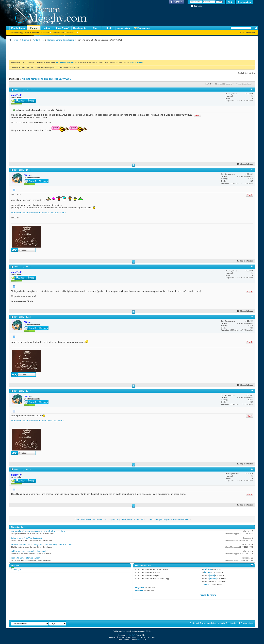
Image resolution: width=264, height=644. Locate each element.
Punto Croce (38, 40)
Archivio (221, 623)
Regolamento (80, 28)
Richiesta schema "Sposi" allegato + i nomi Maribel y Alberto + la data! (42, 544)
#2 (252, 170)
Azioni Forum (58, 32)
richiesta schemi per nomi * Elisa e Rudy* (29, 551)
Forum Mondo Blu (208, 623)
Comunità (45, 32)
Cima (251, 623)
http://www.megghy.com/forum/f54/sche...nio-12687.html (38, 213)
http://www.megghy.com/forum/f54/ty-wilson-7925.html (37, 421)
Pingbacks (139, 588)
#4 (252, 317)
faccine (207, 572)
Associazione (124, 28)
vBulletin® (132, 635)
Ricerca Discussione (243, 84)
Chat (109, 28)
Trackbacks (206, 585)
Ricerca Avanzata (248, 32)
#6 (252, 469)
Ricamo (26, 40)
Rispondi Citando (245, 164)
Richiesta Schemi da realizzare (61, 40)
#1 (252, 89)
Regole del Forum (208, 595)
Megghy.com (142, 28)
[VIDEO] (213, 578)
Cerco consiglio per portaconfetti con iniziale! (169, 519)
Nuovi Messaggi (17, 32)
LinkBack (208, 84)
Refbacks (139, 591)
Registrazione (245, 2)
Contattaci (194, 623)
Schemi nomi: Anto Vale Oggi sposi (26, 538)
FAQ (27, 32)
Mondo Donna (18, 28)
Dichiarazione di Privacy (237, 623)
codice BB (208, 569)
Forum (33, 28)
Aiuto (231, 2)
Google (17, 569)
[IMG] (212, 575)
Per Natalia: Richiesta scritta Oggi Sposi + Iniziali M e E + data (38, 531)
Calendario (35, 32)
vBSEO (140, 639)
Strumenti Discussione (224, 84)
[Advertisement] (71, 49)
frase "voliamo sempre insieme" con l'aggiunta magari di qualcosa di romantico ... (111, 519)
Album (47, 28)
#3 (252, 266)
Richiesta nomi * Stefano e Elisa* (26, 558)
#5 (252, 391)
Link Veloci (72, 32)
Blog (95, 28)
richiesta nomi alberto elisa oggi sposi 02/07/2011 (46, 79)
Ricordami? (196, 6)
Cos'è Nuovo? (63, 28)
